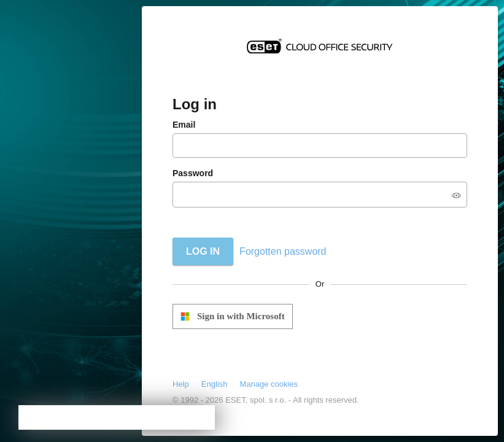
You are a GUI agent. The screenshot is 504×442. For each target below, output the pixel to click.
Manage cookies (269, 384)
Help (181, 384)
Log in (203, 251)
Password (193, 173)
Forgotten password (283, 251)
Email (184, 125)
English (215, 384)
